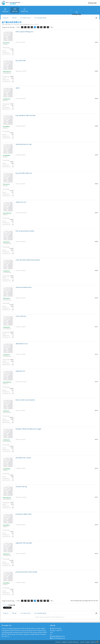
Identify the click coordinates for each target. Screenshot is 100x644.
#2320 (96, 582)
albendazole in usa (22, 344)
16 (13, 54)
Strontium (58, 642)
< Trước (18, 27)
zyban (18, 88)
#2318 (96, 525)
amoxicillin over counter (23, 458)
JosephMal (7, 155)
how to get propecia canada (25, 231)
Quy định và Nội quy (73, 642)
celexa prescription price (24, 287)
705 (12, 134)
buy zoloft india (21, 60)
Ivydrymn (6, 411)
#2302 (96, 71)
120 (48, 27)
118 (42, 27)
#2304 (96, 126)
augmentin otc (20, 371)
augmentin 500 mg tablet (24, 543)
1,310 (12, 277)
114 (29, 27)
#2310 (96, 298)
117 (38, 27)
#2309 (96, 270)
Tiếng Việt (64, 642)
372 (12, 51)
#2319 (96, 553)
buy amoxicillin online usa (24, 173)
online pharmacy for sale (24, 144)
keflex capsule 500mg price (24, 32)
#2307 (96, 213)
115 (32, 27)
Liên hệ (82, 642)
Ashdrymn (6, 242)
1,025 (12, 250)
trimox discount (21, 316)
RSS (97, 642)
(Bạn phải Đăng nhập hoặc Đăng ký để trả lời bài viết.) (84, 601)
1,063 (12, 419)
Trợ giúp (87, 642)
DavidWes (6, 127)
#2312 (96, 354)
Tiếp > (52, 27)
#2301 (96, 42)
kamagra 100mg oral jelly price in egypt (28, 429)
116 (35, 27)
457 (12, 106)
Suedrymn (6, 271)
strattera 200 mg (21, 486)
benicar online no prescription (25, 400)
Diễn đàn (15, 11)
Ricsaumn (6, 43)
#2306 (96, 184)
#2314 (96, 410)
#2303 (96, 98)
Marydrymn (7, 72)
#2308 (96, 242)
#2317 (96, 497)
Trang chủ (5, 11)
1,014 (12, 78)
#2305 (96, 155)
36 (13, 81)
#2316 (96, 468)
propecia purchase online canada (26, 572)
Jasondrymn (7, 213)
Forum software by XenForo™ (16, 642)
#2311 (96, 327)
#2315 (96, 439)
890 (12, 163)
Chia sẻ (6, 605)
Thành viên (24, 11)
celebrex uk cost (21, 202)
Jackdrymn (7, 99)
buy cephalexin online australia (25, 115)
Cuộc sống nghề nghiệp (17, 24)
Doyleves (32, 24)
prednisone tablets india (23, 514)
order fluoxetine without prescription (28, 260)
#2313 (96, 382)
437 (12, 221)
